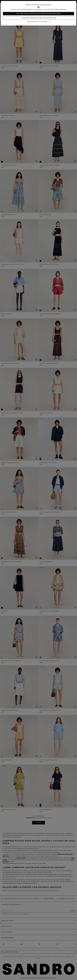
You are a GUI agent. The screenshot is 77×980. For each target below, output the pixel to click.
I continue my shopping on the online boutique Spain (39, 18)
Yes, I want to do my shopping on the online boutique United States (39, 14)
